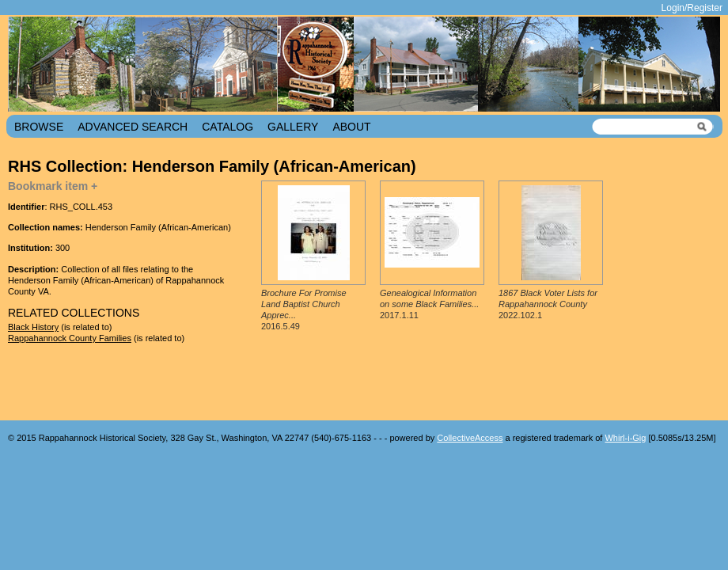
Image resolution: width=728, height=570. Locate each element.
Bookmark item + (53, 186)
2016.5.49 (304, 310)
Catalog (227, 127)
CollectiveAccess (470, 438)
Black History (33, 327)
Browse (39, 127)
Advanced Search (133, 127)
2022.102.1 (548, 304)
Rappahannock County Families (70, 338)
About (351, 127)
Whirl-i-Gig (625, 438)
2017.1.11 (429, 304)
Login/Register (692, 8)
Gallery (293, 127)
